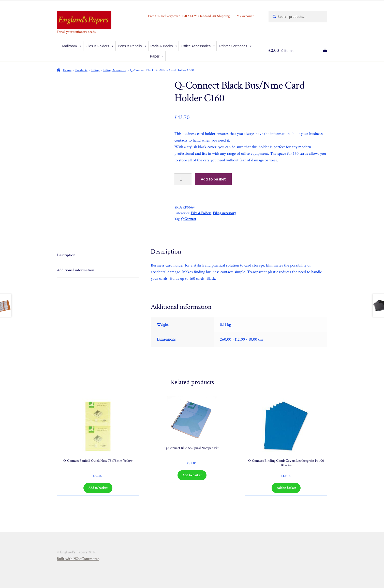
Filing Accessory (115, 70)
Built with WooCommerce (78, 559)
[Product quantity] (183, 179)
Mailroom (72, 46)
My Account (245, 16)
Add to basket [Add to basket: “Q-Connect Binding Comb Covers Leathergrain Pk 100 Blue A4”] (286, 488)
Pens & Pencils (132, 46)
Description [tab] (66, 255)
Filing (95, 70)
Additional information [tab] (75, 270)
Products (81, 70)
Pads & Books (164, 46)
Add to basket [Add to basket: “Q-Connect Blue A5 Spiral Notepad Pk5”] (192, 475)
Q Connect (189, 219)
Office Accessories (198, 46)
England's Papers (83, 20)
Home (67, 70)
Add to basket (213, 179)
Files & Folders (100, 46)
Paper (157, 56)
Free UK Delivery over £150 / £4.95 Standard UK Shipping (189, 16)
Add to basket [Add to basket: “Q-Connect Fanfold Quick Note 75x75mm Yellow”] (98, 488)
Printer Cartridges (236, 46)
